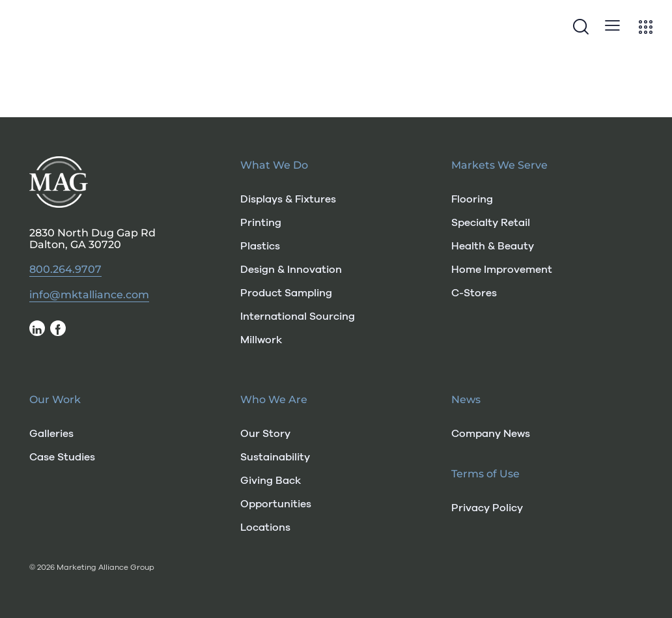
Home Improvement (502, 270)
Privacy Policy (487, 508)
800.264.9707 (65, 270)
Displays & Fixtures (288, 199)
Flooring (472, 199)
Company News (491, 434)
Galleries (51, 434)
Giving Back (271, 481)
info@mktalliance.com (89, 295)
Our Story (265, 434)
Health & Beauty (493, 246)
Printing (261, 223)
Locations (265, 527)
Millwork (261, 340)
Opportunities (276, 504)
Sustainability (275, 457)
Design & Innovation (291, 270)
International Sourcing (298, 316)
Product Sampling (286, 293)
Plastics (260, 246)
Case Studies (62, 457)
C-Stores (474, 293)
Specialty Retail (491, 223)
